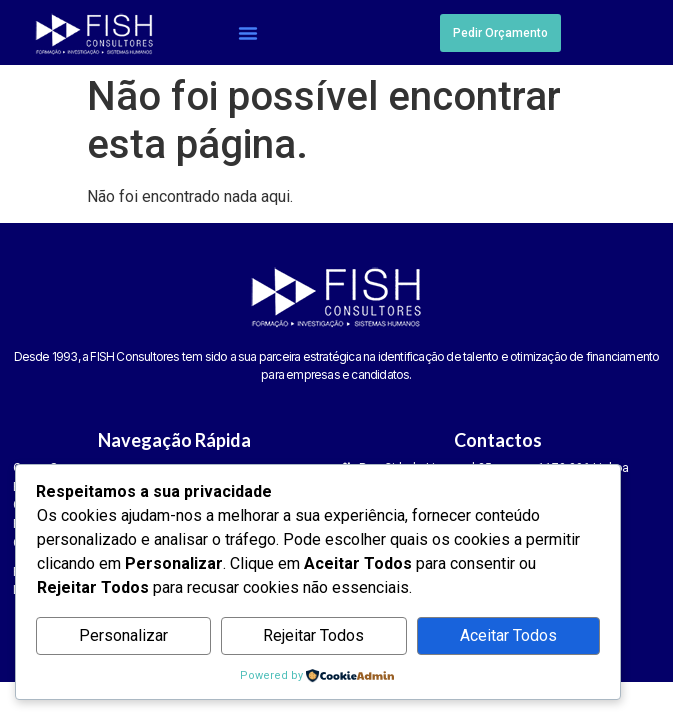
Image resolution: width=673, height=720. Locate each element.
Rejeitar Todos (313, 635)
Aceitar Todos (508, 635)
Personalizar (123, 635)
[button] (248, 33)
